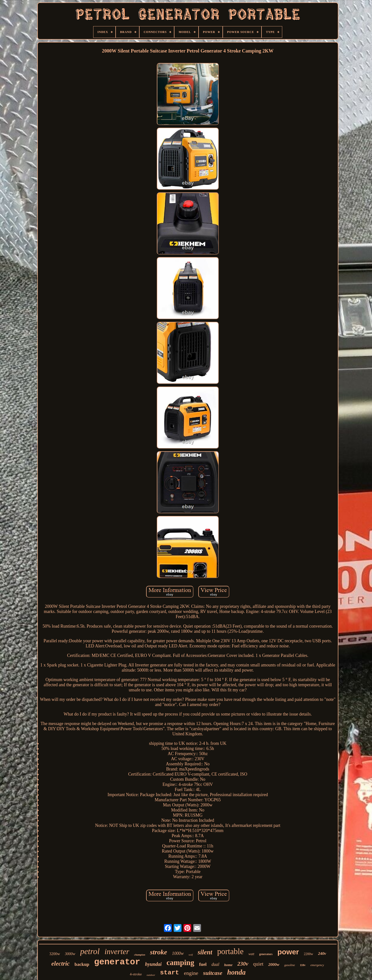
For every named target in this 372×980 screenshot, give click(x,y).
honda (236, 972)
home (228, 965)
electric (61, 964)
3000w (70, 954)
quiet (258, 964)
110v (303, 965)
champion (140, 955)
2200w (309, 954)
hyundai (153, 964)
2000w (274, 964)
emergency (317, 965)
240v (322, 954)
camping (181, 963)
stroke (159, 952)
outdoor (151, 975)
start (170, 973)
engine (191, 973)
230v (243, 964)
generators (266, 954)
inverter (117, 951)
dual (215, 964)
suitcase (213, 973)
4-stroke (136, 974)
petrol (90, 951)
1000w (178, 953)
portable (230, 951)
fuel (203, 964)
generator (117, 962)
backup (82, 964)
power (288, 952)
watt (251, 954)
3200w (55, 954)
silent (205, 952)
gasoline (290, 965)
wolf (191, 955)
